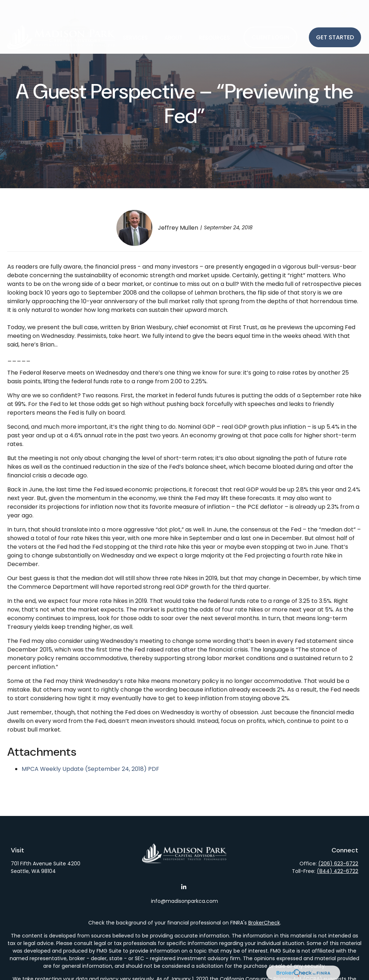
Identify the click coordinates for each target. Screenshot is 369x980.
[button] (135, 16)
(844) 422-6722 (337, 871)
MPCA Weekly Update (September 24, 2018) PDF (90, 769)
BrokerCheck (264, 923)
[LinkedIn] (184, 887)
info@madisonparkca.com (184, 901)
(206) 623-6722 (338, 864)
